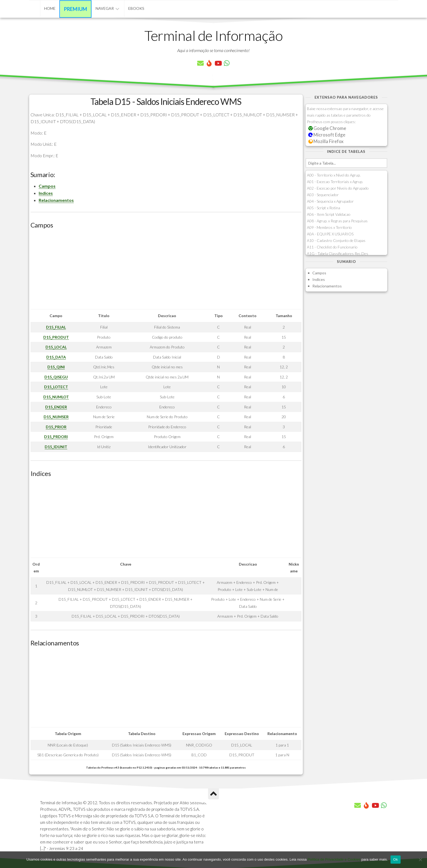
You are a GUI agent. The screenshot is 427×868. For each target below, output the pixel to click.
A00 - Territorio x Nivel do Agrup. (334, 175)
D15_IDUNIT (56, 447)
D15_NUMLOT (56, 397)
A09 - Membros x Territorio (329, 227)
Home (50, 8)
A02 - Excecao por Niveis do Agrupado (338, 188)
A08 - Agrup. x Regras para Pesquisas (337, 221)
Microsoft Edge (327, 135)
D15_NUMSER (56, 417)
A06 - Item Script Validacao (329, 214)
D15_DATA (56, 357)
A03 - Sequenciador (323, 195)
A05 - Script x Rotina (324, 208)
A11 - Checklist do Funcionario (332, 247)
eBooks (136, 8)
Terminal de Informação (213, 35)
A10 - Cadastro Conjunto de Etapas (336, 240)
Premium (76, 9)
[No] (420, 860)
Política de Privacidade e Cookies (334, 859)
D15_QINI (56, 367)
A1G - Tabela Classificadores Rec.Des (338, 254)
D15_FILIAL (56, 327)
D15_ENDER (56, 407)
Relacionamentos (56, 200)
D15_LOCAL (56, 347)
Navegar (105, 8)
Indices (46, 193)
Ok (396, 859)
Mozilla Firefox (326, 141)
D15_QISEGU (56, 377)
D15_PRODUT (56, 337)
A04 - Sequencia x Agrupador (330, 201)
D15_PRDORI (56, 437)
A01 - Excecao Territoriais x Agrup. (335, 182)
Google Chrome (327, 128)
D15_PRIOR (56, 427)
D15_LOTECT (56, 387)
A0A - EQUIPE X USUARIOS (330, 234)
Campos (47, 186)
